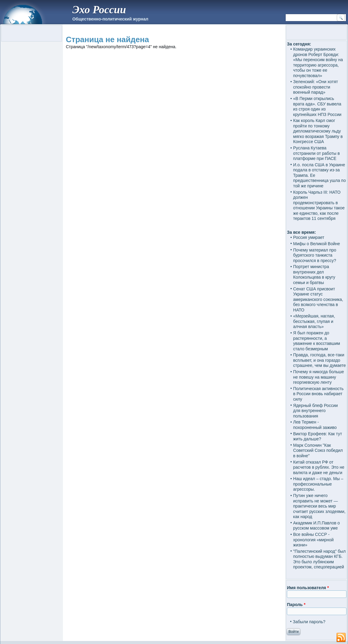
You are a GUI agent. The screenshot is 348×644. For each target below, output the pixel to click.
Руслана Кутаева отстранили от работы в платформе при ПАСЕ (317, 153)
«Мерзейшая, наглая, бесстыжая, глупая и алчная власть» (314, 321)
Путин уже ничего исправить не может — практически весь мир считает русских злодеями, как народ (319, 506)
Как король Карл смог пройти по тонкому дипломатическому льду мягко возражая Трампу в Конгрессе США (318, 131)
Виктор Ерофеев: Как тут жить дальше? (318, 436)
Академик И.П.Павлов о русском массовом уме (317, 526)
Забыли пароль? (309, 622)
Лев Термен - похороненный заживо (315, 425)
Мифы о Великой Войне (317, 244)
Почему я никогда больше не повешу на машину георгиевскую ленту (319, 377)
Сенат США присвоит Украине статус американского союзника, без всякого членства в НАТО (318, 299)
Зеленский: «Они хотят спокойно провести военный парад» (316, 87)
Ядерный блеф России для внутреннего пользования (315, 411)
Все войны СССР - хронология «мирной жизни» (314, 540)
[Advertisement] (174, 119)
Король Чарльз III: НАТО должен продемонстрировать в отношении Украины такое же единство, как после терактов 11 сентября (319, 205)
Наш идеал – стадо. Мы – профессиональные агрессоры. (318, 484)
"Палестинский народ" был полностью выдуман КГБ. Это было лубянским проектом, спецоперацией (319, 559)
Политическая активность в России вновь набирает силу (318, 394)
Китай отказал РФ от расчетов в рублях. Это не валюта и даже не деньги (319, 467)
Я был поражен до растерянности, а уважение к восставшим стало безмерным (317, 341)
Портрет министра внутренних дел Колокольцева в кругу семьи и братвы (314, 275)
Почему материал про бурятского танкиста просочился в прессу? (315, 255)
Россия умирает (309, 237)
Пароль (296, 605)
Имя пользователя (308, 588)
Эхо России (99, 10)
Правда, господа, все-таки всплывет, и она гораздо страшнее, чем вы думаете (320, 360)
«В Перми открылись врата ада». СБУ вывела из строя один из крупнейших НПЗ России (317, 106)
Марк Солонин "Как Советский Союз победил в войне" (318, 450)
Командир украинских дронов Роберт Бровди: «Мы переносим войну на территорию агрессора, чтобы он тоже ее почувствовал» (318, 62)
